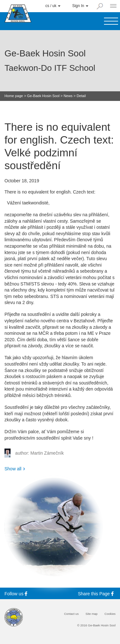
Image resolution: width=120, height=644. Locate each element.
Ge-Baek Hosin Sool (43, 96)
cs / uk (53, 6)
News (68, 96)
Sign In (80, 6)
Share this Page (97, 594)
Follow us (17, 594)
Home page (14, 96)
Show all (13, 469)
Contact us (71, 614)
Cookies (110, 614)
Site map (92, 614)
